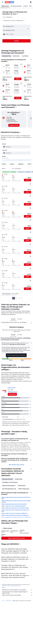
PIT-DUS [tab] (20, 319)
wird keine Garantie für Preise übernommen (11, 586)
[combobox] (8, 17)
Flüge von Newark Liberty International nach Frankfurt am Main (16, 498)
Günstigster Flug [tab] (6, 56)
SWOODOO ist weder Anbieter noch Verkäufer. (17, 590)
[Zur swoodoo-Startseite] (9, 2)
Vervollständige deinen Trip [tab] (9, 489)
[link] (14, 125)
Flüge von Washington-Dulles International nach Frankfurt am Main (16, 501)
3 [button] (19, 298)
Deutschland (8, 601)
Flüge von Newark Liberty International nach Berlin (14, 504)
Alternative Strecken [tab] (7, 479)
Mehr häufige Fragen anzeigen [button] (16, 465)
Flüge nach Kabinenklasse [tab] (9, 486)
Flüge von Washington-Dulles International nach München (16, 517)
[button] (2, 2)
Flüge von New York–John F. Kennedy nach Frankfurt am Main (15, 511)
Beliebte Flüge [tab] (19, 479)
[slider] (31, 160)
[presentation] (18, 14)
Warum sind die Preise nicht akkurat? (17, 595)
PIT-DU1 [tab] (13, 319)
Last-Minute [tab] (25, 56)
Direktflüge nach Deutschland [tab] (10, 482)
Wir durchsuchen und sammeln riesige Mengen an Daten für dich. (17, 592)
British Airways (12, 388)
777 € (14, 14)
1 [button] (14, 298)
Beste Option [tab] (16, 56)
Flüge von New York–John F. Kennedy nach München (14, 513)
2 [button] (16, 298)
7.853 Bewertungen (13, 392)
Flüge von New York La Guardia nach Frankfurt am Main (15, 508)
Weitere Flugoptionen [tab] (24, 489)
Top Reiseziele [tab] (21, 486)
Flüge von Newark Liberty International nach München (15, 515)
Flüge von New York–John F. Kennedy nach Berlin (14, 506)
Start (3, 601)
